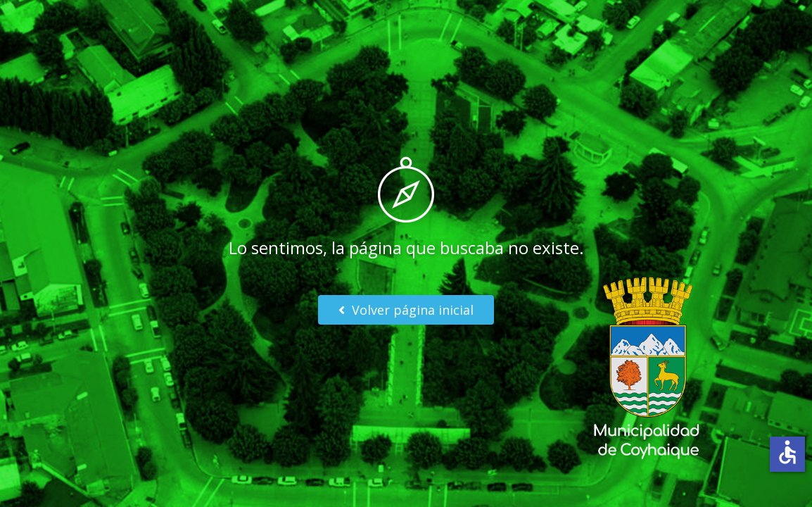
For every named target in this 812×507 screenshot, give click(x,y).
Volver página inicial (406, 310)
